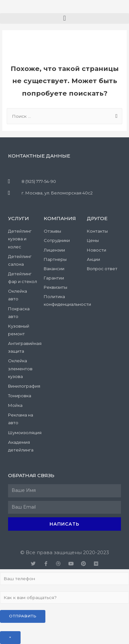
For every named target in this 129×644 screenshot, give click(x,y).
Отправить (23, 616)
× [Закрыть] (10, 637)
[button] (64, 18)
